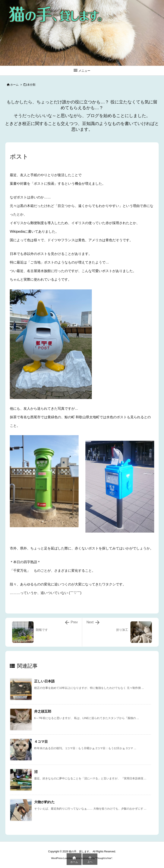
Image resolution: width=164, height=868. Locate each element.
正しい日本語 (44, 681)
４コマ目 (41, 742)
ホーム (14, 85)
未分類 (31, 85)
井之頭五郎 (43, 711)
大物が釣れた (44, 802)
